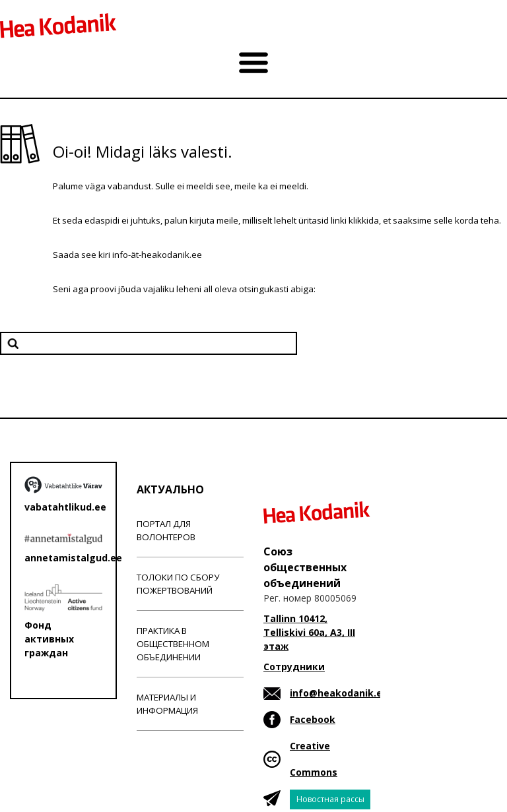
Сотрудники (294, 667)
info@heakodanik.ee (339, 693)
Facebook (313, 719)
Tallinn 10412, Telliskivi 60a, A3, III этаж (309, 632)
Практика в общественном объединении (173, 644)
